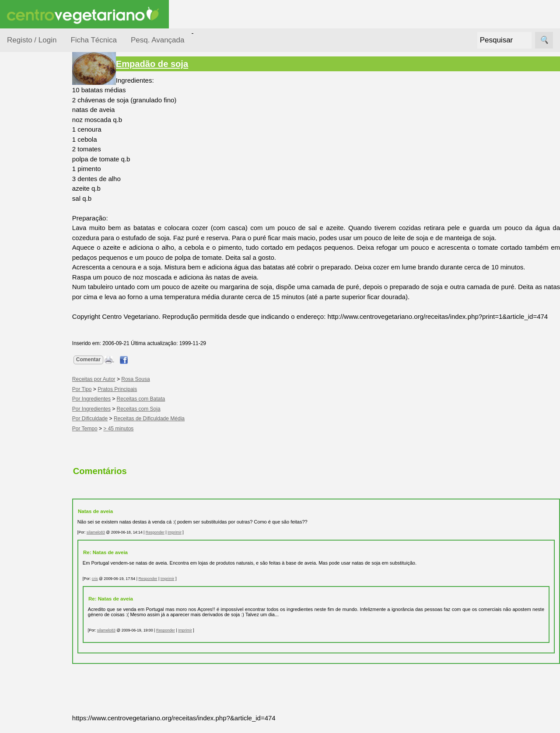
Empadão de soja (167, 64)
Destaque (21, 639)
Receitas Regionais (32, 338)
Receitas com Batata (156, 409)
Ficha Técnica (94, 40)
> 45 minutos (134, 438)
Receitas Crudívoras (33, 231)
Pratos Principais (133, 399)
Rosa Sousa (151, 389)
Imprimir (190, 542)
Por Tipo (30, 209)
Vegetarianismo (51, 396)
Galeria (38, 492)
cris (110, 589)
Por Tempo (33, 193)
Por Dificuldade (40, 159)
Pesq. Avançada (158, 40)
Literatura (42, 506)
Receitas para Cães (38, 285)
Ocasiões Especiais (31, 137)
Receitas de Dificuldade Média (164, 429)
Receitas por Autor (36, 311)
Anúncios (42, 425)
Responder (170, 542)
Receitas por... (28, 110)
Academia (43, 477)
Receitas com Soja (154, 419)
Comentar (104, 370)
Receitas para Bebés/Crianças (41, 258)
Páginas (19, 372)
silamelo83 (111, 542)
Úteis (14, 531)
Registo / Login (32, 40)
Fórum (37, 463)
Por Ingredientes (42, 176)
